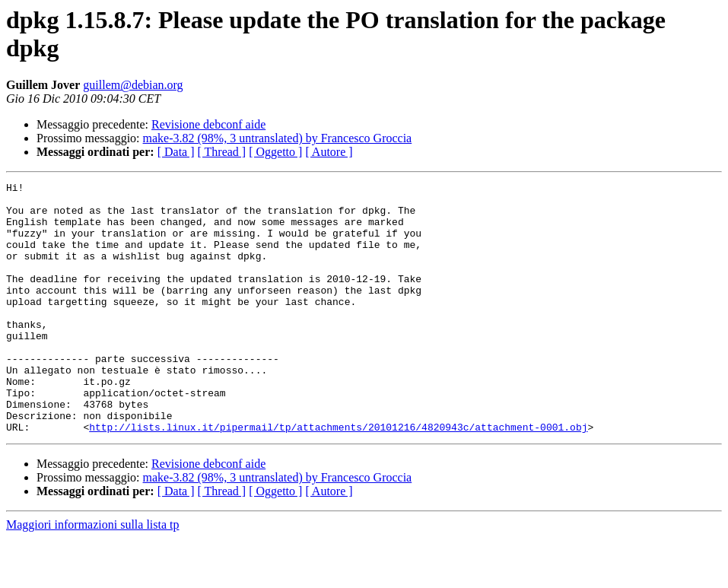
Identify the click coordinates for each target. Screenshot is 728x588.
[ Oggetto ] (275, 152)
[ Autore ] (329, 152)
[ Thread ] (222, 152)
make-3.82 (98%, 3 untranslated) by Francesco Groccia (278, 138)
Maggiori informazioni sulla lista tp (93, 575)
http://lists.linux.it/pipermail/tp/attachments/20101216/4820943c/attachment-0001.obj (338, 477)
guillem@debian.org (133, 85)
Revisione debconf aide (208, 124)
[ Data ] (176, 152)
